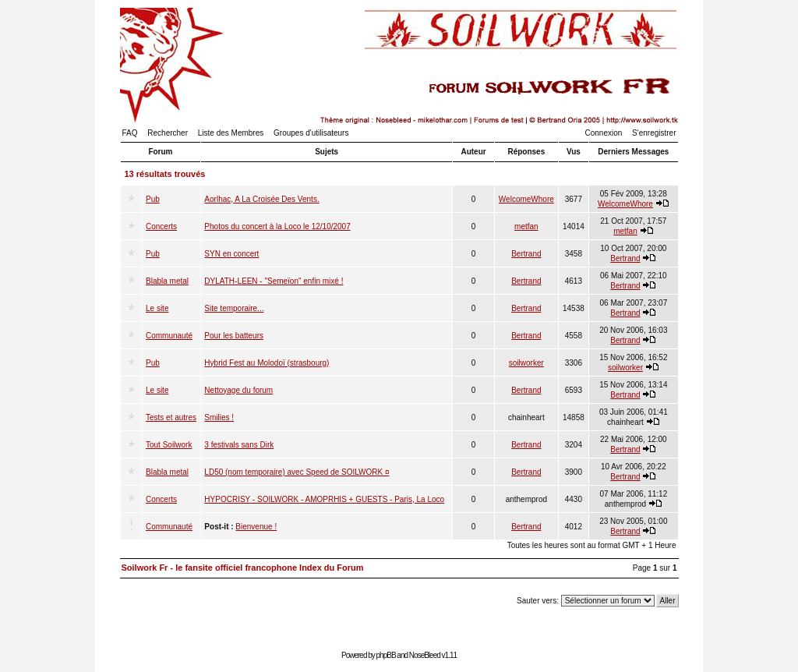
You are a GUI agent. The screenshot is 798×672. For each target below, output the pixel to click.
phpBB (386, 655)
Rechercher (168, 133)
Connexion (604, 133)
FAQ (130, 133)
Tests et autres (171, 417)
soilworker (526, 363)
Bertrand (526, 254)
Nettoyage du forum (238, 390)
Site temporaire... (234, 308)
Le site (157, 308)
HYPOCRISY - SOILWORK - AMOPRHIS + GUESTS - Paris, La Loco (324, 499)
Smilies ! (219, 417)
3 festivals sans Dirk (239, 445)
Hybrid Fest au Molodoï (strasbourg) (267, 363)
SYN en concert (231, 254)
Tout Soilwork (169, 445)
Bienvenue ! (256, 527)
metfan (526, 226)
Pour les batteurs (234, 336)
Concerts (161, 226)
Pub (153, 199)
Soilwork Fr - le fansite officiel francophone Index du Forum (243, 568)
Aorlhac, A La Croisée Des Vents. (261, 199)
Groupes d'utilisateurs (311, 133)
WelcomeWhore (526, 199)
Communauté (169, 336)
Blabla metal (167, 281)
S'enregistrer (654, 133)
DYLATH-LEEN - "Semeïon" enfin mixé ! (274, 281)
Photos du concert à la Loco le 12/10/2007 (277, 226)
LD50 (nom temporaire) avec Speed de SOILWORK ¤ (297, 472)
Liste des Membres (231, 133)
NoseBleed (425, 655)
